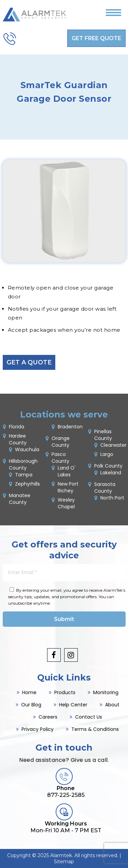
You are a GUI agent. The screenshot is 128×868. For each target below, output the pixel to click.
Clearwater (113, 445)
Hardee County (18, 439)
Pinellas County (103, 435)
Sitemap (64, 862)
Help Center (73, 705)
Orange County (61, 442)
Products (65, 692)
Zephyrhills (27, 484)
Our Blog (31, 705)
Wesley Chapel (66, 503)
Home (29, 692)
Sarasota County (105, 488)
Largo (107, 454)
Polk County (108, 466)
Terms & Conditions (95, 729)
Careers (48, 717)
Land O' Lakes (67, 471)
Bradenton (70, 427)
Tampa (24, 475)
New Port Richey (68, 487)
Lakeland (111, 473)
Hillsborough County (23, 464)
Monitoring (106, 692)
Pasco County (60, 458)
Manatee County (20, 499)
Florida (17, 427)
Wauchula (27, 449)
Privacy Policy (38, 729)
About (112, 705)
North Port (112, 498)
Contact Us (89, 717)
